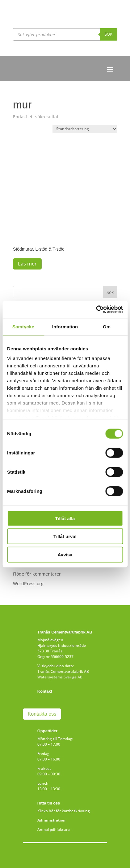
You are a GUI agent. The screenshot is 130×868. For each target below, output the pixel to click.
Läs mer (27, 264)
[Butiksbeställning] (85, 129)
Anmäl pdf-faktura (54, 829)
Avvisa (65, 554)
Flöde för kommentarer (37, 574)
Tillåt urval (65, 536)
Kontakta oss (42, 714)
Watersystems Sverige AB (60, 677)
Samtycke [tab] (23, 326)
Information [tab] (65, 326)
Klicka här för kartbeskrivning (64, 811)
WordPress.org (28, 583)
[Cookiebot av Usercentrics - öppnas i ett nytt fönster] (96, 309)
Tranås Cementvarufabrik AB (63, 671)
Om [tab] (107, 326)
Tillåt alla (65, 518)
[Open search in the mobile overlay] (65, 34)
